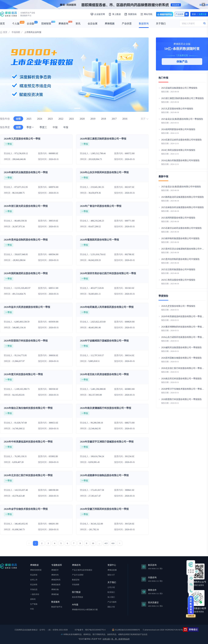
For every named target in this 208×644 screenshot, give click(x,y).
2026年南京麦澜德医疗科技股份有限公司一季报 (106, 408)
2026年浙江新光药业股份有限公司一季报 (26, 206)
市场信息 (34, 589)
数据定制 (76, 580)
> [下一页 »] (120, 543)
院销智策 (46, 24)
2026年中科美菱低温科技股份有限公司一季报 (28, 442)
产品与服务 (112, 602)
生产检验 (34, 604)
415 (106, 543)
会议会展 (93, 24)
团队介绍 (111, 607)
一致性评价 (35, 594)
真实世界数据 (78, 597)
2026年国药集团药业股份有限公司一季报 (26, 273)
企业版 (30, 24)
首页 (2, 24)
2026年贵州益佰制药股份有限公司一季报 (26, 240)
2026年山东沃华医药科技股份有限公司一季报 (104, 172)
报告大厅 (111, 575)
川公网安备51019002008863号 (126, 630)
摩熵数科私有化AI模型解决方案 (85, 610)
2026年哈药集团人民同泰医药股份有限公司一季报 (107, 307)
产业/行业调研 (78, 575)
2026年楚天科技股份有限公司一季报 (23, 374)
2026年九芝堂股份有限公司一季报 (22, 139)
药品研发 (34, 575)
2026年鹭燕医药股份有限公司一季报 (99, 240)
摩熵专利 (55, 575)
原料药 (33, 599)
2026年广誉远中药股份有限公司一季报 (101, 206)
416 (113, 543)
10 (93, 543)
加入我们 (111, 597)
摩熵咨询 (63, 24)
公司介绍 (111, 587)
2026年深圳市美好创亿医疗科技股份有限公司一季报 (108, 273)
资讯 (78, 24)
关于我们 (161, 24)
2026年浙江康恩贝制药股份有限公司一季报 (103, 139)
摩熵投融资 (56, 585)
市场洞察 (16, 32)
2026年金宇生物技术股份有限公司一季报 (26, 509)
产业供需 (127, 24)
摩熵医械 (55, 594)
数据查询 (144, 24)
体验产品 (182, 62)
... (99, 543)
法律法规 (106, 639)
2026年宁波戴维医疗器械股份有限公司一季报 (104, 341)
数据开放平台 (165, 14)
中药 (32, 609)
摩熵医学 (55, 570)
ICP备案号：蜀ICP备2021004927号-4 (90, 630)
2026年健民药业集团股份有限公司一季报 (26, 172)
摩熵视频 (110, 24)
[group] (74, 75)
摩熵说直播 (112, 570)
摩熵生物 (55, 589)
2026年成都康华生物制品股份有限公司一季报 (104, 475)
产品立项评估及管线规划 (82, 570)
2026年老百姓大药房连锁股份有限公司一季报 (104, 374)
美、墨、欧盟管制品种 (120, 639)
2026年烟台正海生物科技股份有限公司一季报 (28, 408)
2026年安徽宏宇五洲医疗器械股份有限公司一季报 (107, 442)
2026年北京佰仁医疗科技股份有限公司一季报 (28, 475)
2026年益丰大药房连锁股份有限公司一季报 (27, 307)
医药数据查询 (191, 605)
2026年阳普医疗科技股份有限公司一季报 (26, 341)
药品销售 (34, 585)
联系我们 (111, 592)
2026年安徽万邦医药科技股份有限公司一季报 (104, 509)
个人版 (16, 24)
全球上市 (34, 580)
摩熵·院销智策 (36, 570)
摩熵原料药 (56, 580)
